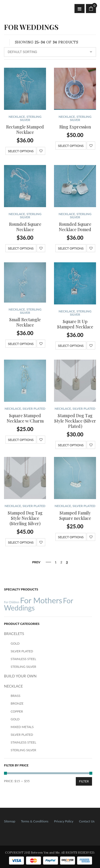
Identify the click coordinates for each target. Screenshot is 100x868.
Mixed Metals (22, 727)
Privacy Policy (64, 821)
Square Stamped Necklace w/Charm (25, 418)
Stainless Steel (23, 659)
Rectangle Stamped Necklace (25, 129)
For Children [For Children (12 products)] (12, 602)
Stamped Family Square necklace (75, 515)
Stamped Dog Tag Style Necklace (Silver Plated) (75, 421)
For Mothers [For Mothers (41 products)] (41, 600)
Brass (15, 696)
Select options (21, 151)
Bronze (17, 703)
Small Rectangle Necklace (25, 322)
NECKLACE (17, 117)
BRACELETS (14, 634)
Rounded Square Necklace (25, 227)
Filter (84, 781)
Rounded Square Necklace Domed (75, 227)
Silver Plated (34, 409)
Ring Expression (75, 127)
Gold (15, 643)
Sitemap (10, 821)
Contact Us (87, 821)
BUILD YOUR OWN (20, 676)
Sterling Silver (31, 118)
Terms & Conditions (35, 821)
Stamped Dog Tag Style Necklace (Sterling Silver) (25, 518)
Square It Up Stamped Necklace (75, 324)
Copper (17, 711)
